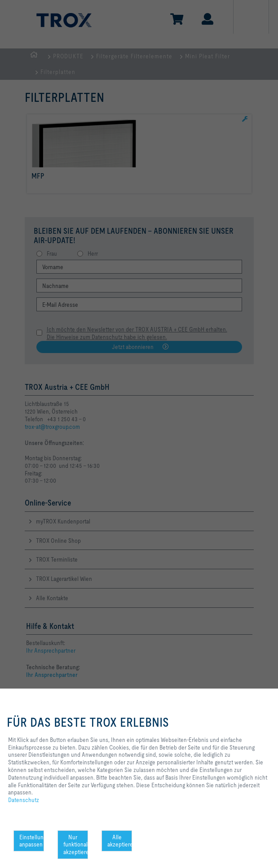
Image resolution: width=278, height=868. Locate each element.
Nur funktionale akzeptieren (76, 845)
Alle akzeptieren (120, 841)
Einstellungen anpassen (32, 841)
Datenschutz (24, 800)
